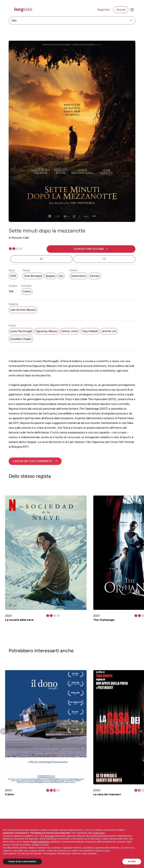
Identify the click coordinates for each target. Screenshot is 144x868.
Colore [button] (27, 291)
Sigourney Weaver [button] (47, 331)
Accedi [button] (121, 10)
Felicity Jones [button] (70, 331)
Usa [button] (61, 276)
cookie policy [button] (99, 833)
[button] (91, 249)
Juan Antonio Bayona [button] (23, 310)
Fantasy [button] (95, 276)
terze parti (50, 836)
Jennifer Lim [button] (109, 331)
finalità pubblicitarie (40, 842)
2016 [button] (13, 276)
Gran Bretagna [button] (33, 276)
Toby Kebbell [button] (90, 331)
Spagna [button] (50, 276)
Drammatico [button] (79, 276)
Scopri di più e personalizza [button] (22, 861)
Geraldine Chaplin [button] (21, 339)
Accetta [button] (132, 861)
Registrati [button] (104, 10)
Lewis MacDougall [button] (21, 331)
